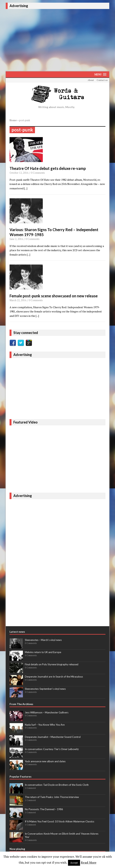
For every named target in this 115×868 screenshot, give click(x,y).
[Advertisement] (60, 40)
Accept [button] (74, 863)
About (91, 80)
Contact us (102, 80)
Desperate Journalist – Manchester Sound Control (53, 737)
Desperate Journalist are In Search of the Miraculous (54, 677)
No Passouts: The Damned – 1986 (44, 809)
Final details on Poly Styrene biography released (52, 664)
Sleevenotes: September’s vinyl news (45, 689)
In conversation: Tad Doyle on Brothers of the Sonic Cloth (57, 785)
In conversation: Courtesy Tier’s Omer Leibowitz (52, 749)
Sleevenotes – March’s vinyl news (43, 640)
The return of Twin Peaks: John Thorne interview (52, 797)
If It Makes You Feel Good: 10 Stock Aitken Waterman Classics (60, 821)
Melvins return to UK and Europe (43, 652)
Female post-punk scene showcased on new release (54, 296)
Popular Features (21, 776)
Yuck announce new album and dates (45, 761)
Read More (89, 862)
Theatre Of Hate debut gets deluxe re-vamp (48, 168)
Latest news (17, 632)
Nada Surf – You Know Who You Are (45, 725)
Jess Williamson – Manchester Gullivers (47, 712)
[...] (26, 188)
